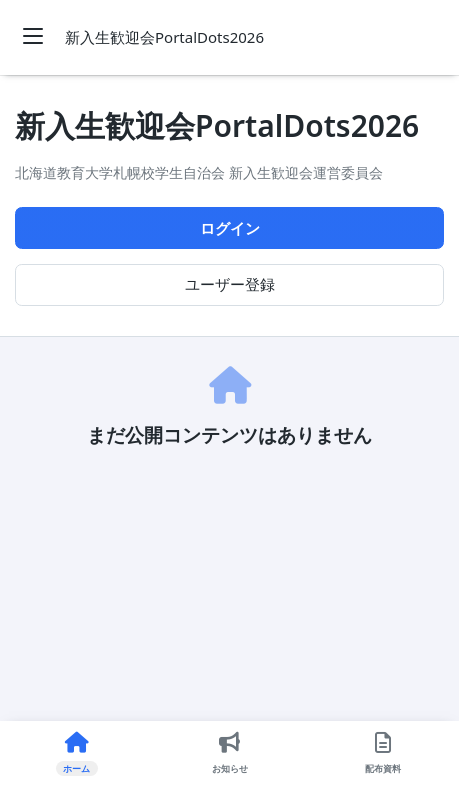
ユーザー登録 (230, 284)
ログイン (230, 228)
